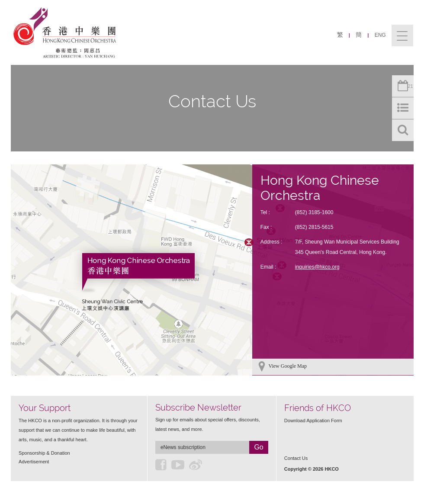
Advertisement (34, 462)
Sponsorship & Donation (44, 453)
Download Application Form (313, 421)
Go (259, 447)
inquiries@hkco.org (317, 267)
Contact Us (296, 458)
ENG (380, 35)
